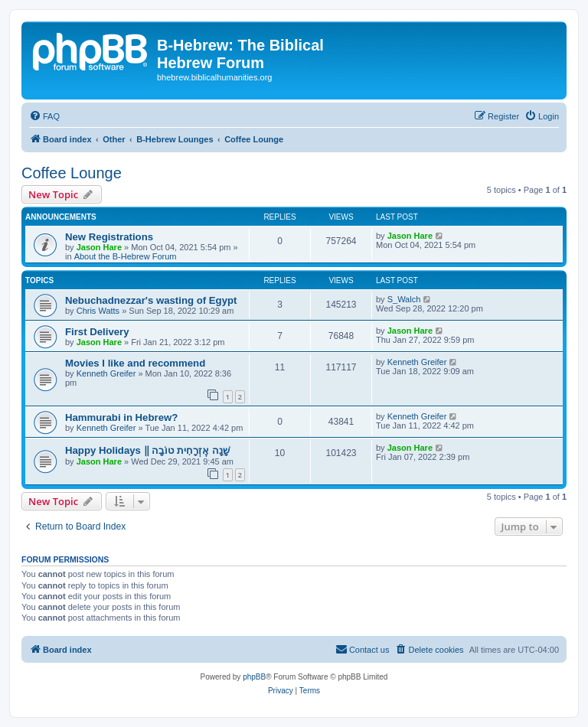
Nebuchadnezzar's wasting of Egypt (151, 300)
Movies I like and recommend (135, 363)
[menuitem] (44, 116)
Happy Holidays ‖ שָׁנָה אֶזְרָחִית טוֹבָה (147, 450)
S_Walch (404, 299)
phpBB (254, 677)
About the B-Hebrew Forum (126, 256)
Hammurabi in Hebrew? (121, 417)
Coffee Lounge (72, 173)
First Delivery (97, 332)
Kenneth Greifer (106, 373)
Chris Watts (98, 311)
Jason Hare (99, 247)
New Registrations (109, 237)
